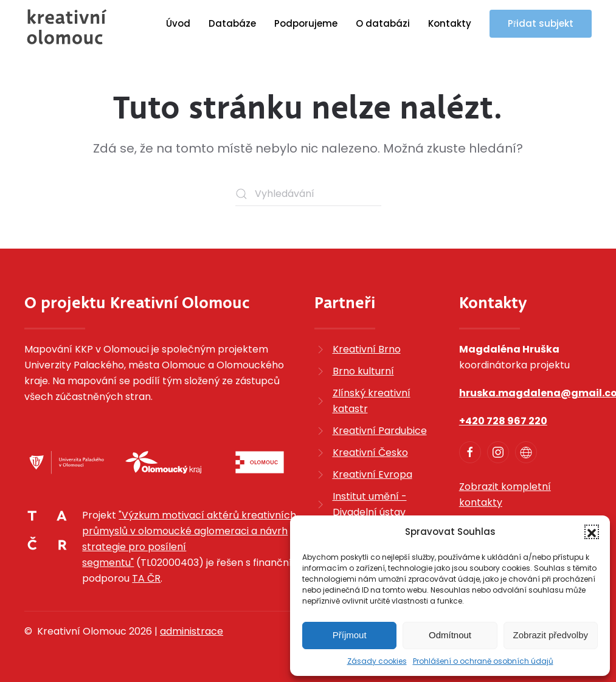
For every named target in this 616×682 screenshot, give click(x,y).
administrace (192, 631)
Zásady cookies (377, 661)
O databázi (383, 23)
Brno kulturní (363, 371)
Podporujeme (306, 23)
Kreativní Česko (370, 453)
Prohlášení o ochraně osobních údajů (483, 661)
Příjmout (350, 635)
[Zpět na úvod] (67, 27)
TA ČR (146, 578)
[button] (592, 532)
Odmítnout (450, 635)
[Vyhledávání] (308, 194)
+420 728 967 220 (503, 421)
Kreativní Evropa (372, 474)
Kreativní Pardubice (380, 431)
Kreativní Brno (367, 349)
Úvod (178, 23)
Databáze (232, 23)
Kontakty (450, 23)
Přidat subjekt (541, 23)
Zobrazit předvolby (551, 635)
